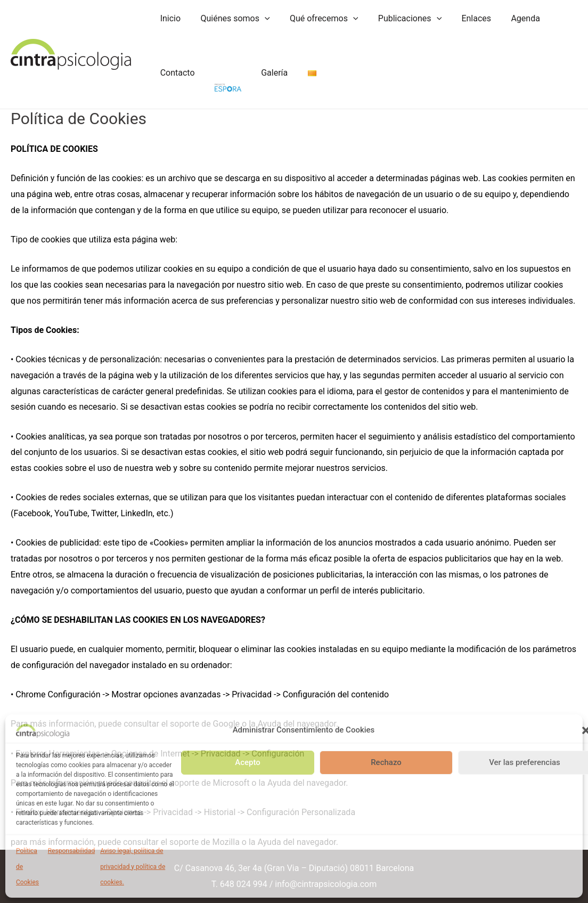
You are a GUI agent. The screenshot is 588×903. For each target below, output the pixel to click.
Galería (267, 73)
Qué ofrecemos (317, 19)
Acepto (248, 762)
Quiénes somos (231, 19)
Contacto (176, 73)
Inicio (169, 18)
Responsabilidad (71, 851)
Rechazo (386, 762)
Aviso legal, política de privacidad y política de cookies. (133, 867)
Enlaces (464, 18)
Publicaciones (400, 19)
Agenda (510, 18)
